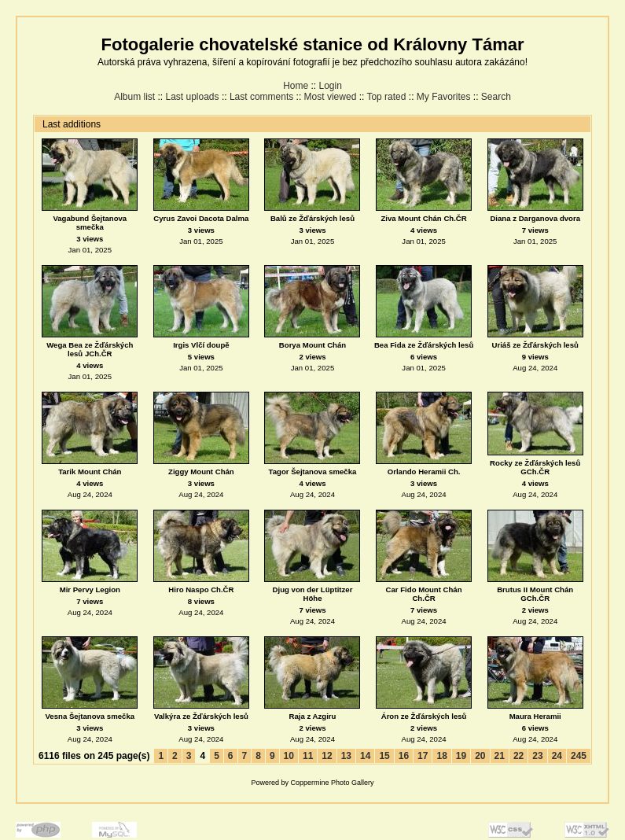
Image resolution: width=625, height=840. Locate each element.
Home (296, 86)
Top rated (386, 97)
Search (496, 97)
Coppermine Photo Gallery (332, 783)
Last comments (261, 97)
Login (331, 86)
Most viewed (331, 97)
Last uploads (192, 97)
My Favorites (444, 97)
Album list (134, 97)
